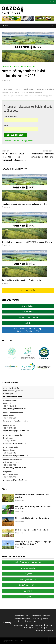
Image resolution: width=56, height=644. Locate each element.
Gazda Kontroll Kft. (21, 616)
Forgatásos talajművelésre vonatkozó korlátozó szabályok (25, 204)
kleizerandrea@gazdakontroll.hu (16, 421)
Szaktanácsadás (19, 625)
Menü (6, 26)
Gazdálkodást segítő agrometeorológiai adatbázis (21, 280)
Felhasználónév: (11, 117)
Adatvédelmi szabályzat (41, 616)
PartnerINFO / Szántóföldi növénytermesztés (18, 67)
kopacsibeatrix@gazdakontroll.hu (16, 431)
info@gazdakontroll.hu (13, 396)
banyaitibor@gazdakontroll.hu (15, 409)
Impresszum (32, 621)
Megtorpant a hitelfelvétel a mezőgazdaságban (32, 518)
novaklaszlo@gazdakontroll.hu (15, 443)
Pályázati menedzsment (35, 625)
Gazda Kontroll (19, 641)
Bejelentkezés (15, 135)
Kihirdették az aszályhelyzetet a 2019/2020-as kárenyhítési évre (27, 242)
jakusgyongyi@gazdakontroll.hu (15, 480)
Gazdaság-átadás (37, 628)
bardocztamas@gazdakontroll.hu (16, 456)
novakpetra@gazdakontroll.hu (15, 468)
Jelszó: (7, 125)
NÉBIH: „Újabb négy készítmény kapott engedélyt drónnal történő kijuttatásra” (33, 543)
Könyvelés (50, 631)
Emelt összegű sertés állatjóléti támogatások (32, 530)
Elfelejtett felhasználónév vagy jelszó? (18, 141)
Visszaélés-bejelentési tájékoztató (27, 618)
